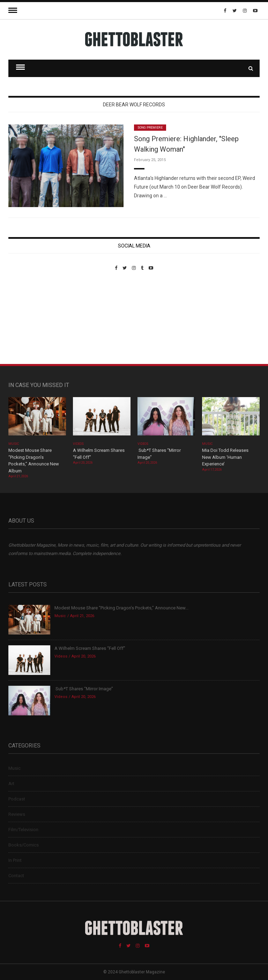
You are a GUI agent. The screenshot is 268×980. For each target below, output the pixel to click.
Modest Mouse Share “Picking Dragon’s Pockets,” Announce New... (121, 608)
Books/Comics (24, 845)
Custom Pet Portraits (29, 318)
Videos (78, 444)
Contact (16, 876)
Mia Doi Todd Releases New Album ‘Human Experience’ (225, 457)
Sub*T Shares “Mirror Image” (84, 689)
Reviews (17, 814)
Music (14, 444)
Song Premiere (150, 128)
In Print (15, 860)
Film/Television (23, 830)
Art (11, 784)
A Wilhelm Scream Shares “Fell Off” (90, 648)
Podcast (17, 799)
